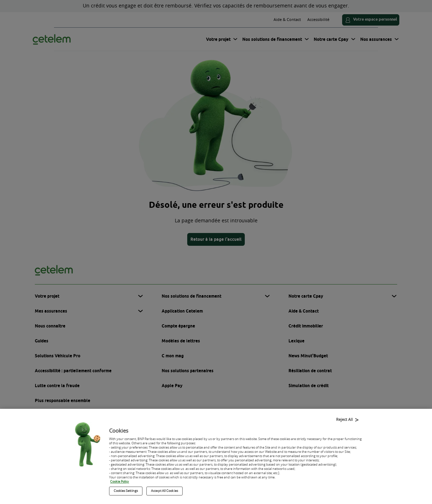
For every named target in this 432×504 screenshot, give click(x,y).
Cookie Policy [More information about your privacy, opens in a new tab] (120, 483)
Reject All (344, 421)
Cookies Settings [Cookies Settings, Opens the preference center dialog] (126, 492)
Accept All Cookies (164, 492)
